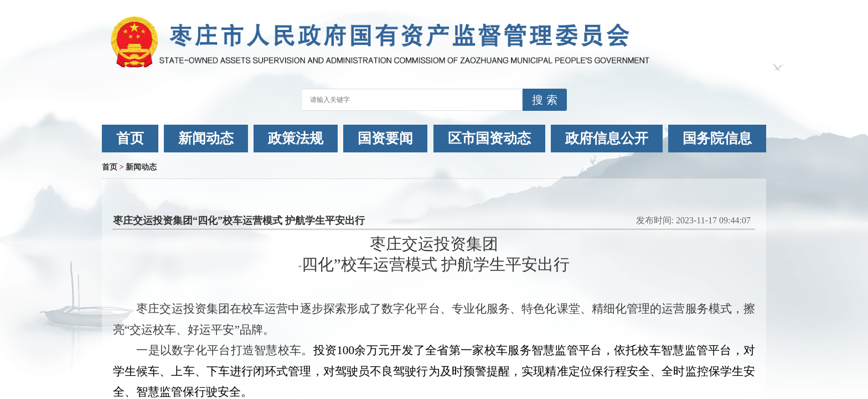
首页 (130, 138)
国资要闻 (385, 138)
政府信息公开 (607, 138)
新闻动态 (206, 138)
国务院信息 (717, 138)
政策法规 (296, 138)
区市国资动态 (489, 138)
